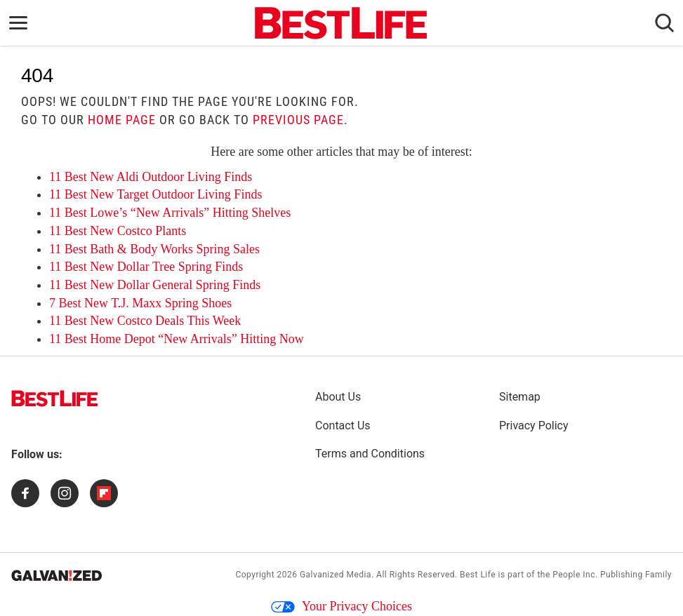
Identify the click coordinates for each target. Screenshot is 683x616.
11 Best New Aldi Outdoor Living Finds (151, 177)
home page (122, 120)
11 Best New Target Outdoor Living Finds (155, 194)
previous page (298, 120)
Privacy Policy (534, 426)
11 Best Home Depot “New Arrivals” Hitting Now (177, 339)
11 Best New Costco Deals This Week (145, 321)
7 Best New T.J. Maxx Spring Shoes (140, 303)
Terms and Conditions (370, 454)
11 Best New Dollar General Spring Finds (155, 285)
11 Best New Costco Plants (118, 231)
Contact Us (343, 426)
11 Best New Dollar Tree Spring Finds (146, 267)
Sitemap (520, 397)
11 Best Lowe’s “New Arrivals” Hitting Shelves (170, 213)
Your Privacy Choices (341, 606)
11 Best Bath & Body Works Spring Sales (154, 249)
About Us (338, 397)
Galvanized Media (336, 575)
